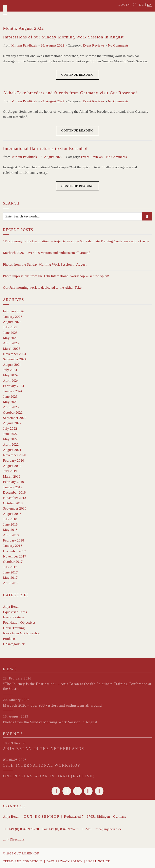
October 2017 (13, 562)
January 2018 (13, 546)
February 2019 (14, 482)
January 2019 (13, 487)
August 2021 (12, 450)
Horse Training (14, 628)
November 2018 (15, 498)
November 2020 (15, 455)
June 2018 (10, 524)
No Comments (118, 45)
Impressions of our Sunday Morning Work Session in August (63, 37)
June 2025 (10, 333)
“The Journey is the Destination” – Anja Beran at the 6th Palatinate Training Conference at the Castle (76, 241)
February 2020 (14, 460)
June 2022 (10, 434)
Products (9, 639)
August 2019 (12, 466)
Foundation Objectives (19, 623)
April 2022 (11, 445)
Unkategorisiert (14, 644)
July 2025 (10, 327)
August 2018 (12, 514)
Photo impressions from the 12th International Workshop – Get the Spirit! (56, 276)
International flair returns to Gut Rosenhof (45, 148)
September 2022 (15, 418)
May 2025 (10, 338)
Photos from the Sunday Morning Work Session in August (45, 264)
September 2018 (15, 508)
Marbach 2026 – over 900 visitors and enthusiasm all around (47, 253)
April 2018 (11, 535)
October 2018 (13, 503)
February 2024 (14, 386)
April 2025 (11, 343)
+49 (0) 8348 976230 (24, 829)
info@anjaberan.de (108, 829)
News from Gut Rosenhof (22, 633)
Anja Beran (11, 607)
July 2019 (10, 471)
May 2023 (10, 402)
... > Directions (14, 839)
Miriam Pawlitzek (24, 45)
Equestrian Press (15, 612)
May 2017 (10, 578)
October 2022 (13, 413)
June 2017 (10, 572)
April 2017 (11, 583)
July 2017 (10, 567)
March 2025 (12, 349)
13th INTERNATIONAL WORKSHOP (42, 765)
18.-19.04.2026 (15, 743)
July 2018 (10, 519)
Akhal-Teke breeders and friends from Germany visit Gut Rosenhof (70, 93)
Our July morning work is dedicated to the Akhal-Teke (42, 288)
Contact (15, 806)
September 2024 (15, 359)
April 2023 (11, 407)
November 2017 (15, 556)
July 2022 (10, 429)
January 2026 (13, 317)
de (141, 5)
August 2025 (12, 322)
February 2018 (14, 540)
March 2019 (12, 476)
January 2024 (13, 391)
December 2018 (14, 492)
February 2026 (14, 311)
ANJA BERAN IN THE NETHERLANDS (44, 749)
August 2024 (12, 365)
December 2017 (14, 551)
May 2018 (10, 530)
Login (124, 5)
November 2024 (15, 354)
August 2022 (12, 423)
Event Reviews (94, 45)
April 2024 (11, 381)
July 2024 (10, 370)
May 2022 (10, 439)
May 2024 (10, 375)
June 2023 (10, 397)
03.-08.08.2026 (15, 760)
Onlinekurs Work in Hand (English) (49, 776)
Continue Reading (78, 75)
